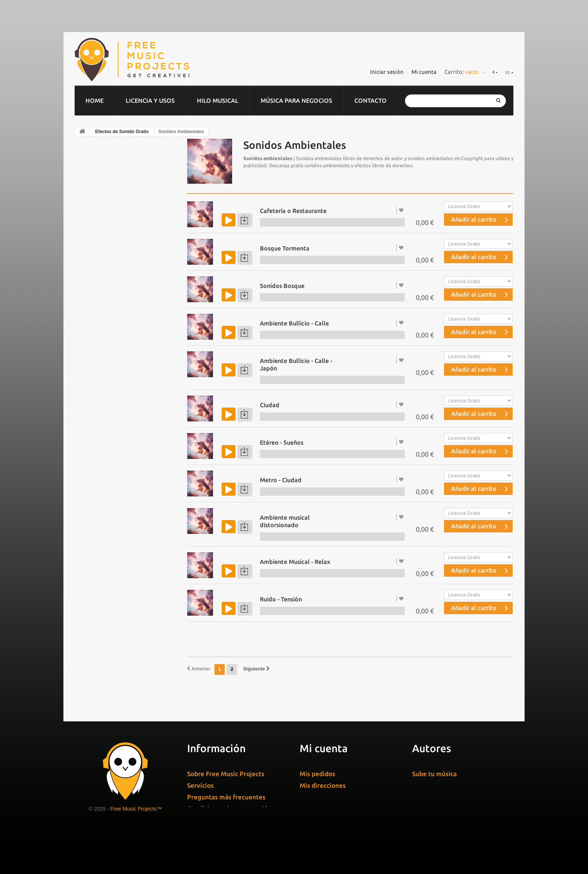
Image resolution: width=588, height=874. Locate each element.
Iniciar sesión (387, 72)
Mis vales (313, 809)
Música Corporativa (109, 150)
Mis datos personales (331, 797)
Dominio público (105, 282)
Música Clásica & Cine (111, 179)
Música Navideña (105, 340)
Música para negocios (296, 100)
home (94, 100)
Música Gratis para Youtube (120, 399)
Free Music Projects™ (136, 809)
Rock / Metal (100, 252)
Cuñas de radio (209, 840)
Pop (87, 223)
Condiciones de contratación (229, 809)
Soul (88, 369)
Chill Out (94, 165)
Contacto (370, 100)
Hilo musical (218, 100)
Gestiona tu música (440, 785)
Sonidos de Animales (112, 457)
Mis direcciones (323, 785)
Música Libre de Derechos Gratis (126, 384)
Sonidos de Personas (112, 486)
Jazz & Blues (99, 267)
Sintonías (94, 238)
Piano (90, 311)
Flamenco (95, 208)
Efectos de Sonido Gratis (122, 132)
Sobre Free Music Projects (226, 774)
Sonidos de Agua (108, 428)
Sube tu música (434, 774)
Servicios (200, 785)
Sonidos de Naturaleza (115, 442)
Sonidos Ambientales (113, 501)
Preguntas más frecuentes (226, 797)
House (91, 296)
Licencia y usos (150, 100)
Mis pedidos (317, 774)
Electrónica (97, 194)
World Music (99, 325)
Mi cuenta (424, 72)
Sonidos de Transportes (116, 472)
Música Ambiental (107, 355)
